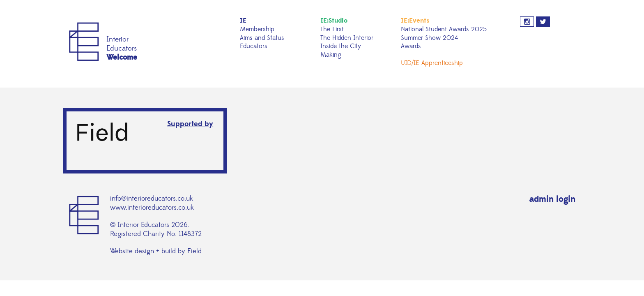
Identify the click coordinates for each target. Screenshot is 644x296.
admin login (552, 199)
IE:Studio (334, 21)
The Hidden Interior (347, 38)
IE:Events (415, 21)
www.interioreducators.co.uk (152, 208)
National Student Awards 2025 (444, 29)
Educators (254, 46)
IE (243, 21)
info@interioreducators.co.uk (152, 199)
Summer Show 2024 (429, 38)
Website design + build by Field (156, 251)
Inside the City (341, 46)
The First (332, 29)
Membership (257, 29)
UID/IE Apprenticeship (432, 63)
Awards (411, 46)
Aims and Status (262, 38)
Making (331, 55)
